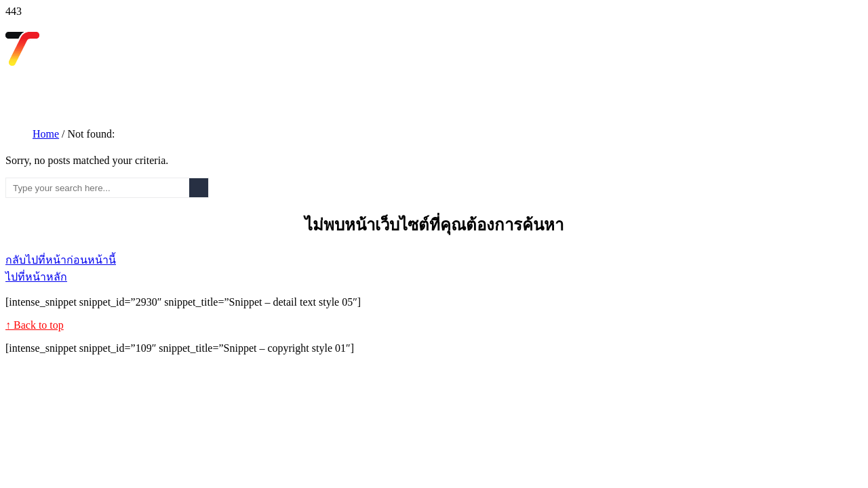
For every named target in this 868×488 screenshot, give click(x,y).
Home (46, 134)
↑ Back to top (35, 325)
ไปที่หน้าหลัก (36, 277)
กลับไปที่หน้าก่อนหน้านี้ (61, 260)
